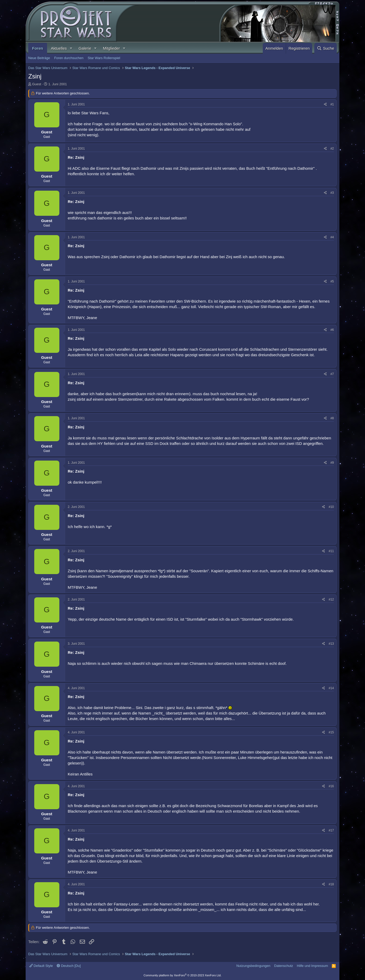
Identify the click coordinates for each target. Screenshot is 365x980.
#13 (331, 644)
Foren (38, 48)
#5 (332, 281)
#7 (332, 374)
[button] (71, 48)
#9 (332, 463)
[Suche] (326, 48)
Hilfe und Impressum (312, 966)
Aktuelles (59, 48)
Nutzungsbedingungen (253, 966)
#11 (331, 551)
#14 (331, 688)
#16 (331, 786)
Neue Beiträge (39, 58)
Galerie (85, 48)
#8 (332, 418)
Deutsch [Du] (69, 966)
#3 (332, 193)
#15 (331, 732)
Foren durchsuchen (69, 58)
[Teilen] (325, 104)
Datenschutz (284, 966)
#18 (331, 884)
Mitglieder (112, 48)
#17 (331, 830)
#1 (332, 104)
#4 (332, 237)
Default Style (41, 966)
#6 (332, 330)
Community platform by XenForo (182, 975)
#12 (331, 599)
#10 (331, 507)
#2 (332, 149)
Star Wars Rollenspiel (104, 58)
